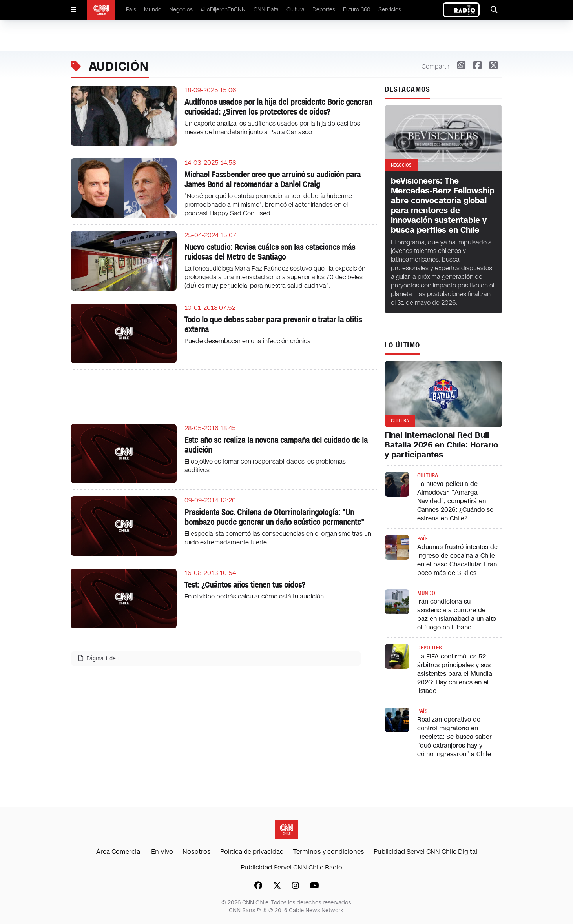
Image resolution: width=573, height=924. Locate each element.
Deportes (324, 10)
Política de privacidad (252, 852)
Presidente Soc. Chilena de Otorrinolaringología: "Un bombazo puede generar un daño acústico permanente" (274, 517)
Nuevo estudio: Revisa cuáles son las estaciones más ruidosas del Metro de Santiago (270, 252)
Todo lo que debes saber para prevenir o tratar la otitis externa (273, 325)
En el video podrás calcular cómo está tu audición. (255, 596)
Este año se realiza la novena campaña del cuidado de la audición (276, 445)
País (131, 10)
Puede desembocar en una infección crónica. (248, 341)
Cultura (296, 10)
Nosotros (197, 852)
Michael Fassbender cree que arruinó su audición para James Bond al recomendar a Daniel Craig (273, 179)
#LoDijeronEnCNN (223, 10)
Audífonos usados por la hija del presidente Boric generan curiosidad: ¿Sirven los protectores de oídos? (278, 107)
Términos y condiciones (329, 852)
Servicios (390, 10)
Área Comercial (119, 852)
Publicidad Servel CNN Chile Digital (425, 852)
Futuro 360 (357, 10)
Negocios (181, 10)
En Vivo (162, 852)
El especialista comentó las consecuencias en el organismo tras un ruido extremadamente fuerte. (278, 538)
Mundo (153, 10)
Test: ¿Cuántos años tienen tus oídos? (245, 585)
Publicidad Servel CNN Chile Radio (291, 867)
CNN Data (266, 10)
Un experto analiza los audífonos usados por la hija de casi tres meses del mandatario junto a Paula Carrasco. (272, 128)
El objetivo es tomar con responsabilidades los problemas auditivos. (265, 466)
